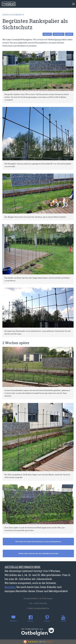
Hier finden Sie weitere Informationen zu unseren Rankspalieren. (38, 542)
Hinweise (49, 642)
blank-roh (47, 34)
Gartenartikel (59, 34)
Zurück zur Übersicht (13, 15)
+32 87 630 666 (40, 603)
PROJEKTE (69, 34)
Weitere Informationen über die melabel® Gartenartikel (38, 553)
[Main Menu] (73, 4)
